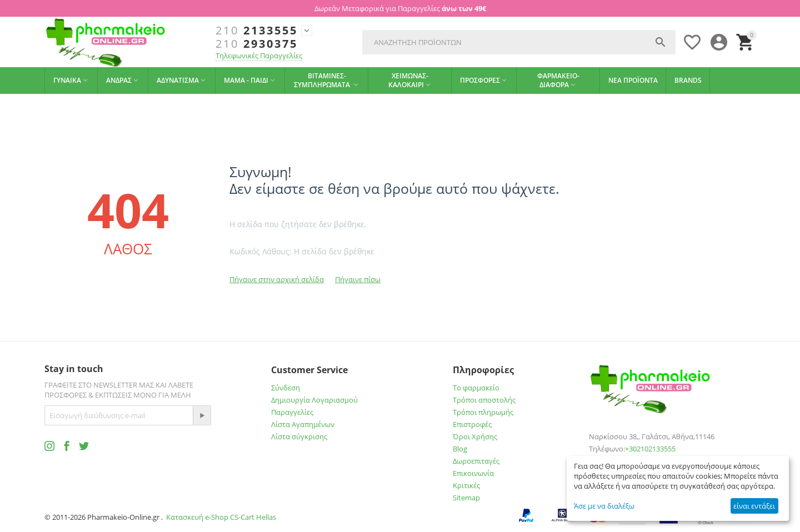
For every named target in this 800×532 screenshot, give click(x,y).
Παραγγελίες (292, 412)
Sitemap (466, 498)
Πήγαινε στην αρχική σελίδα (277, 279)
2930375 (257, 44)
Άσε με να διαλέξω (604, 506)
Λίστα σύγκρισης (299, 436)
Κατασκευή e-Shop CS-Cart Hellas (221, 517)
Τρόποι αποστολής (484, 400)
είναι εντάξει (754, 506)
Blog (460, 449)
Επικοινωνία (473, 473)
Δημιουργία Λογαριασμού (314, 400)
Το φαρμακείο (476, 388)
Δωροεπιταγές (476, 461)
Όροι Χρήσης (475, 436)
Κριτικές (466, 485)
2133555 (257, 31)
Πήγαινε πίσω (358, 279)
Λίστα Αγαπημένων (303, 424)
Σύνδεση (286, 388)
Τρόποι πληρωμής (483, 412)
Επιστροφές (472, 424)
